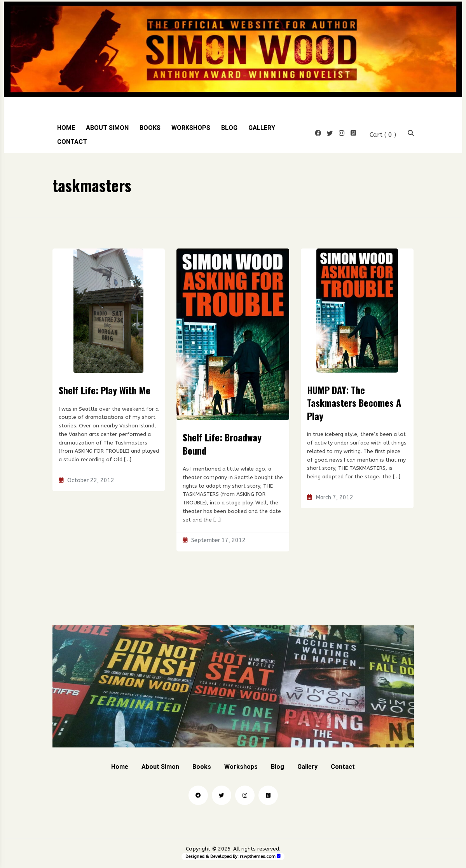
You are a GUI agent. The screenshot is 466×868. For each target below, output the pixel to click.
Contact (72, 142)
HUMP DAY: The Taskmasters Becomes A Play (354, 403)
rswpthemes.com (258, 857)
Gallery (262, 128)
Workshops (191, 128)
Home (66, 128)
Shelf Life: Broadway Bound (222, 444)
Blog (229, 128)
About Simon (107, 128)
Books (150, 128)
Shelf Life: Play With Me (105, 390)
